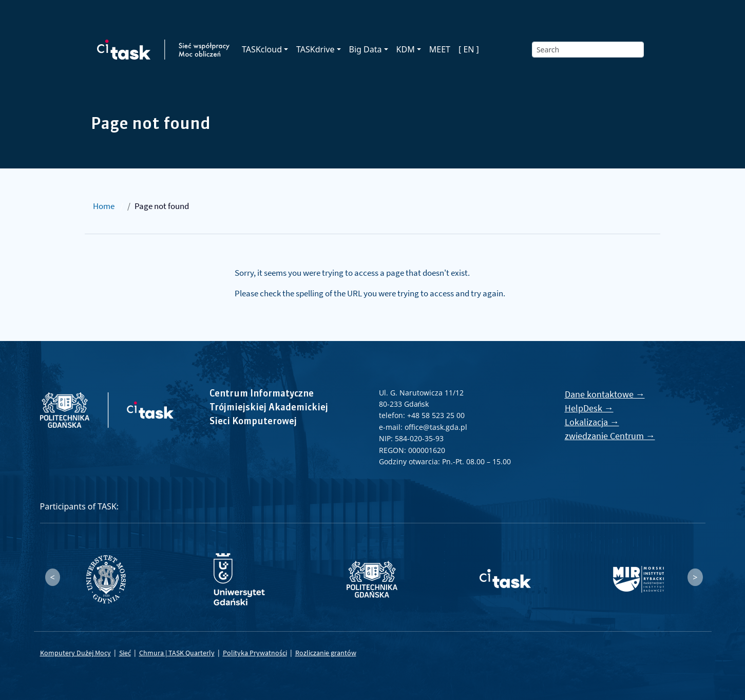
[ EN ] (469, 49)
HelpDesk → (589, 408)
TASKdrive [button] (315, 49)
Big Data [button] (366, 49)
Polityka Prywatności (255, 653)
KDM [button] (406, 49)
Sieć (125, 653)
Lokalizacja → (592, 422)
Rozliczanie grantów (326, 653)
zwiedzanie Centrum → (610, 436)
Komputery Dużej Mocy (75, 653)
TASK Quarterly (192, 653)
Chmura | (154, 653)
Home (104, 206)
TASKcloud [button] (262, 49)
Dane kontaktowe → (605, 394)
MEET (440, 49)
